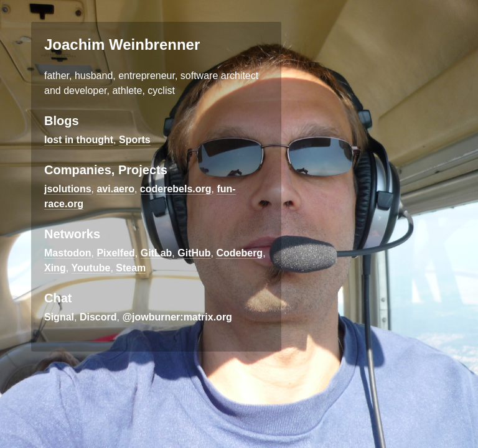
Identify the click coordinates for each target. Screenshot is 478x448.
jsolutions (68, 189)
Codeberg (239, 253)
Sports (135, 140)
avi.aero (115, 189)
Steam (131, 268)
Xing (55, 268)
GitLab (157, 253)
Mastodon (68, 253)
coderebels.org (176, 189)
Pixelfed (115, 253)
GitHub (194, 253)
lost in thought (79, 140)
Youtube (91, 268)
